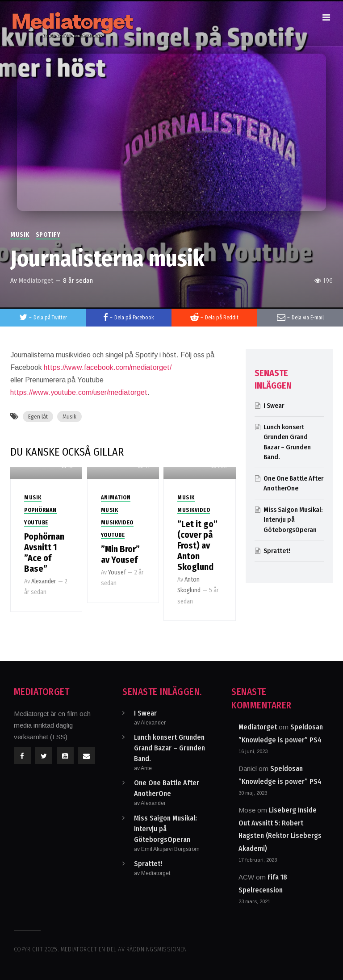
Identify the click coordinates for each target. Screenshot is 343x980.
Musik (20, 235)
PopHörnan (40, 510)
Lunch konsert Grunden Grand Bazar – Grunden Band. (169, 748)
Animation (116, 498)
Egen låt (38, 417)
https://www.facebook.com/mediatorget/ (108, 367)
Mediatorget (36, 281)
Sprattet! (277, 551)
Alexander (44, 581)
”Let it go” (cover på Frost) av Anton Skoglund (197, 545)
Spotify (48, 235)
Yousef (117, 572)
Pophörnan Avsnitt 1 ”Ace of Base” (44, 553)
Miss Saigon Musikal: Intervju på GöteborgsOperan (293, 520)
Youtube (36, 523)
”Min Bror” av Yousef (120, 554)
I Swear (274, 406)
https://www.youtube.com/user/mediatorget (79, 392)
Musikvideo (117, 523)
